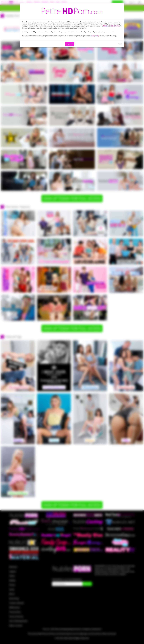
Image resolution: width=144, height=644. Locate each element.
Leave (120, 44)
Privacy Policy (95, 36)
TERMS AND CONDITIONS (111, 26)
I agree (70, 44)
